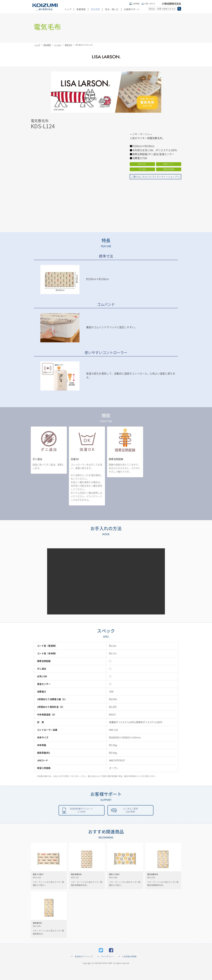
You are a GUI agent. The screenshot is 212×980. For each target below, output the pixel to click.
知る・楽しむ (112, 9)
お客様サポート (132, 9)
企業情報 (136, 4)
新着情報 (81, 9)
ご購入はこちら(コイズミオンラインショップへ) (155, 177)
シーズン (58, 45)
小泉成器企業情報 (129, 967)
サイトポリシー (107, 967)
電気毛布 (68, 45)
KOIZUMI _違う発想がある (45, 7)
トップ (68, 9)
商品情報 (95, 9)
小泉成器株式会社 (172, 4)
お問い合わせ (150, 4)
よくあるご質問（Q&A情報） (130, 811)
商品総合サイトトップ (84, 967)
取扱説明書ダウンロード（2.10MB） (81, 811)
